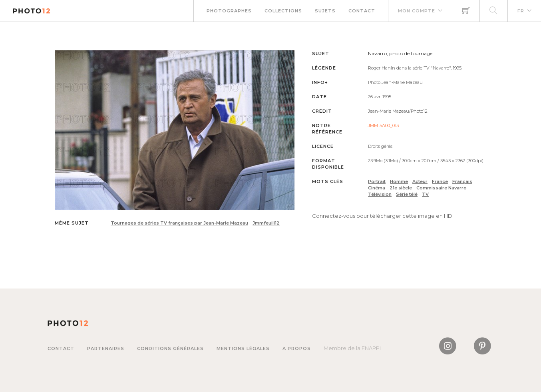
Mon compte (417, 11)
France (440, 181)
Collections (283, 11)
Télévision (380, 194)
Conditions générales (170, 348)
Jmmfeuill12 (266, 223)
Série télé (407, 194)
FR (521, 11)
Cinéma (377, 188)
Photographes (229, 11)
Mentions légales (243, 348)
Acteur (420, 181)
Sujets (325, 11)
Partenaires (106, 348)
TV (425, 194)
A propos (297, 348)
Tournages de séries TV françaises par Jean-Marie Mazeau (179, 223)
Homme (399, 181)
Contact (362, 11)
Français (462, 181)
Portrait (377, 181)
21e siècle (401, 188)
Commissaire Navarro (442, 188)
